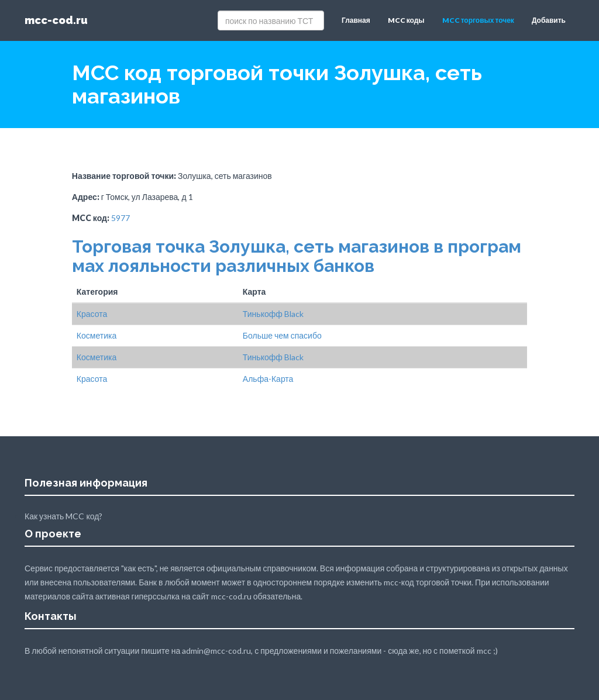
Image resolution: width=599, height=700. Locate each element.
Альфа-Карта (268, 379)
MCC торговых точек (478, 20)
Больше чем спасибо (282, 335)
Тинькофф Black (273, 314)
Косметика (97, 335)
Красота (92, 314)
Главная (356, 20)
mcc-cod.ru (56, 20)
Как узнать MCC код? (63, 516)
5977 (121, 218)
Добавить (549, 20)
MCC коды (406, 20)
